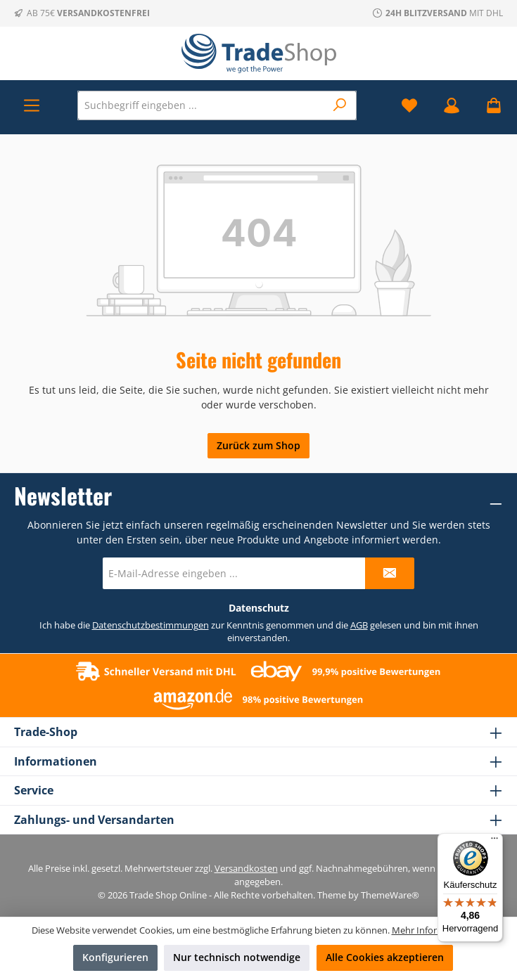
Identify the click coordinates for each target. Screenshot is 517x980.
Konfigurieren (115, 957)
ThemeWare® (390, 895)
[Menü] (32, 105)
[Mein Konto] (452, 105)
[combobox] (202, 105)
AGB (359, 625)
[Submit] (390, 573)
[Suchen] (340, 105)
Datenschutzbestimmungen (151, 625)
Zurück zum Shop (258, 445)
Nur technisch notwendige (237, 957)
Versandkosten (246, 869)
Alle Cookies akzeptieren (385, 957)
